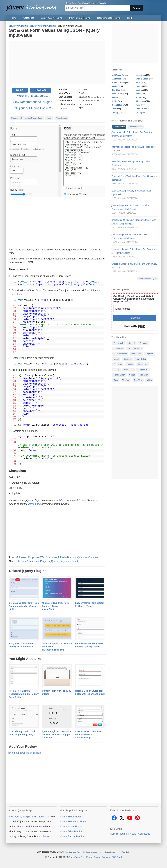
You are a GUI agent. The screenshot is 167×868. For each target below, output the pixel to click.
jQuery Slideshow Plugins (74, 822)
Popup (117, 370)
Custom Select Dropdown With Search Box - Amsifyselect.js (88, 735)
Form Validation (120, 354)
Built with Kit (135, 326)
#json (49, 118)
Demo (20, 90)
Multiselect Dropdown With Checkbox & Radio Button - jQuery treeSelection (57, 557)
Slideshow (140, 101)
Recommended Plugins (109, 18)
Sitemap (106, 857)
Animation (117, 79)
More (46, 836)
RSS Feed (117, 857)
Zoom (138, 112)
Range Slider (119, 375)
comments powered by (24, 753)
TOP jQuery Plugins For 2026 (32, 108)
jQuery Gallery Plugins (72, 836)
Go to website (86, 104)
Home (14, 18)
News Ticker (141, 359)
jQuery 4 (132, 343)
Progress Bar (143, 370)
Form (138, 83)
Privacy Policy (93, 857)
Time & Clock (142, 109)
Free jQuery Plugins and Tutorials (33, 6)
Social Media (118, 105)
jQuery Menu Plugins (71, 827)
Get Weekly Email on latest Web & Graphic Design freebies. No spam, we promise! (134, 299)
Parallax (130, 364)
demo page (34, 504)
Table (138, 105)
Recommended (136, 127)
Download (41, 90)
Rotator (139, 98)
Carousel (143, 343)
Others (115, 98)
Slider (115, 101)
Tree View (138, 380)
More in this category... (32, 96)
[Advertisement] (57, 63)
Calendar (127, 359)
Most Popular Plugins (80, 18)
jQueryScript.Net (76, 857)
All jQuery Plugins (120, 75)
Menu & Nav (118, 94)
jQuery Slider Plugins (71, 817)
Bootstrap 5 (119, 343)
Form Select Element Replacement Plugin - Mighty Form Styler (24, 694)
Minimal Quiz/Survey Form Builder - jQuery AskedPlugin (56, 606)
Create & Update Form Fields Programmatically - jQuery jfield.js (24, 606)
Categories (29, 18)
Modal (116, 359)
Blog (129, 18)
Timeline (126, 380)
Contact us (144, 834)
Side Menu (144, 375)
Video (149, 380)
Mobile (139, 94)
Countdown (119, 348)
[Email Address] (135, 309)
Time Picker (143, 364)
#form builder (62, 118)
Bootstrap (118, 364)
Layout (139, 86)
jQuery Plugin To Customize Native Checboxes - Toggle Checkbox (57, 735)
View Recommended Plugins (32, 102)
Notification (128, 370)
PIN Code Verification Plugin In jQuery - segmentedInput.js (48, 561)
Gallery (116, 86)
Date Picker (136, 354)
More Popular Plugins (148, 278)
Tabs (116, 380)
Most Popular (119, 127)
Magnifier (150, 354)
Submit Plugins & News (123, 834)
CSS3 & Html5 (119, 83)
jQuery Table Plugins (71, 832)
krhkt (62, 500)
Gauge (132, 375)
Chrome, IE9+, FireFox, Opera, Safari (27, 118)
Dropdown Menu (135, 348)
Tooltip (115, 112)
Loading (139, 90)
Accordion (140, 75)
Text (114, 109)
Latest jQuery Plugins (52, 18)
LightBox (116, 90)
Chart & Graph (142, 79)
